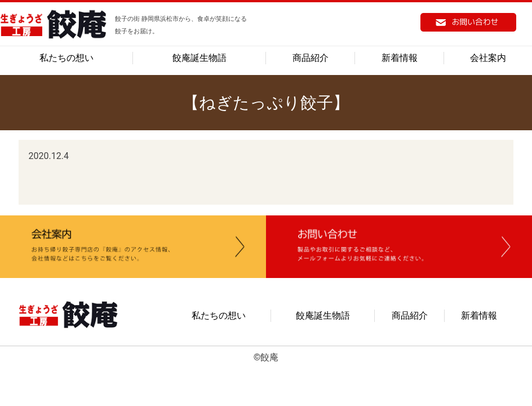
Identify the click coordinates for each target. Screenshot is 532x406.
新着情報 (400, 58)
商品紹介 (311, 58)
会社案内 (488, 58)
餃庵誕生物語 (200, 58)
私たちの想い (66, 58)
